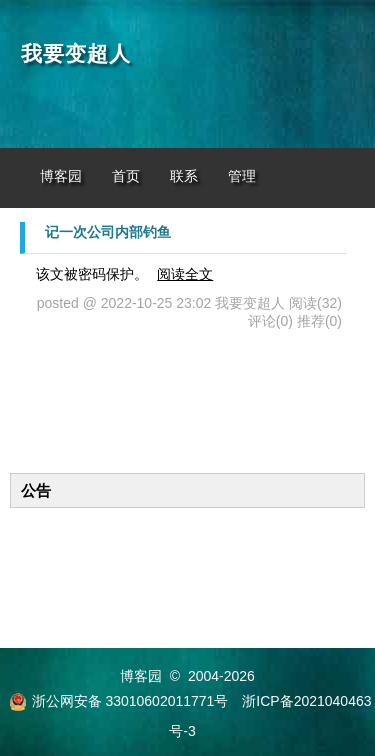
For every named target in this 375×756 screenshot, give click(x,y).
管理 (242, 176)
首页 (126, 176)
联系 (184, 176)
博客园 (61, 176)
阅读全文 (185, 274)
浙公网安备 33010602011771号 (119, 701)
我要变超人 (76, 54)
